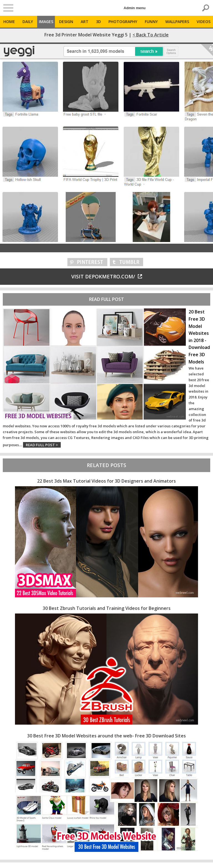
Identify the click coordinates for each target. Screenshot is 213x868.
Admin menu (135, 8)
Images (46, 22)
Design (66, 22)
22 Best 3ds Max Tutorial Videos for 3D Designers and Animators (106, 481)
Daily (28, 22)
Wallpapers (177, 22)
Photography (123, 22)
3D (98, 22)
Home (9, 22)
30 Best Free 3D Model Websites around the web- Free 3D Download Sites (106, 736)
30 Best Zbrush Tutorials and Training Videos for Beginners (107, 608)
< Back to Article (151, 35)
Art (85, 22)
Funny (151, 22)
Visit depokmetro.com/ (107, 276)
